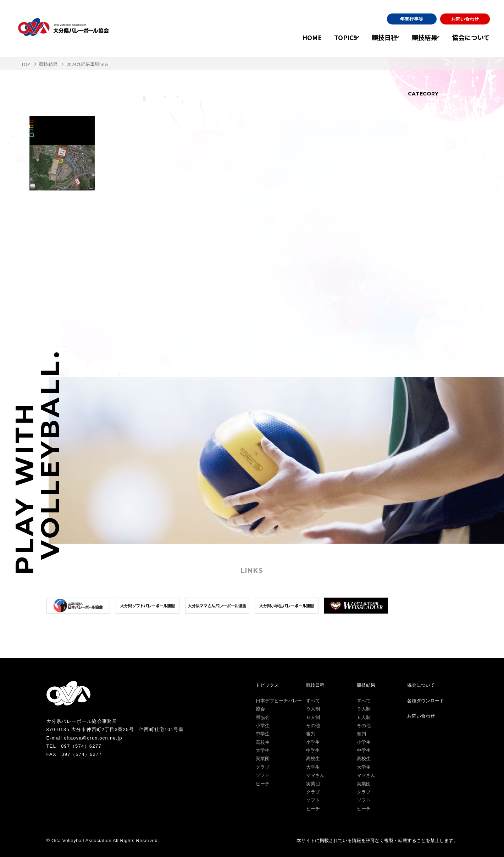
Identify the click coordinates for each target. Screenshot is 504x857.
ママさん (315, 775)
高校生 (263, 742)
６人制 (313, 717)
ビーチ (263, 784)
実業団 (263, 759)
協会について (471, 37)
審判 (311, 734)
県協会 (263, 717)
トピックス (267, 685)
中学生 (263, 734)
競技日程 (372, 37)
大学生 (263, 750)
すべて (313, 701)
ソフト (263, 775)
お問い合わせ (465, 19)
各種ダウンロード (426, 701)
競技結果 (419, 37)
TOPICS (328, 37)
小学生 (263, 726)
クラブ (263, 767)
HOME (294, 37)
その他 (313, 726)
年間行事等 (412, 19)
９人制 (313, 709)
